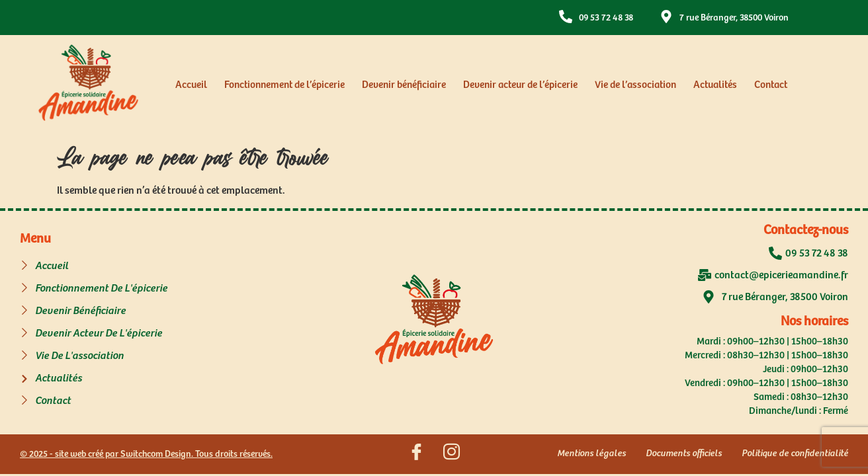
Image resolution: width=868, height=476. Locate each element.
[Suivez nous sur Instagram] (451, 454)
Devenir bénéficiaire (404, 85)
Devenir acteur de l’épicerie (520, 85)
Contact (771, 85)
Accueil (191, 85)
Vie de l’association (635, 85)
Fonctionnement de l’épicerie (284, 85)
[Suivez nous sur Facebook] (416, 454)
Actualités (715, 85)
